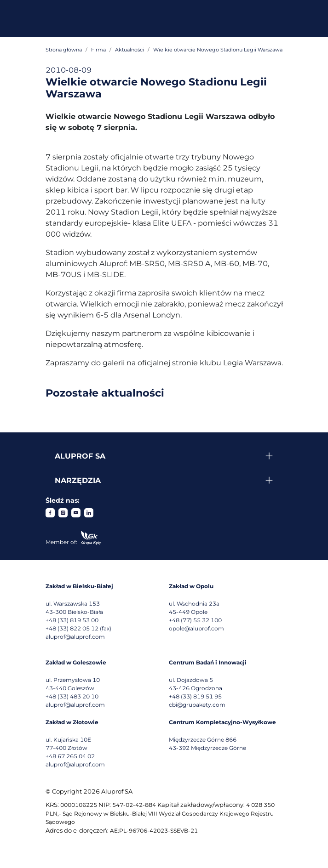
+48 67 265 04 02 (70, 756)
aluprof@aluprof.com (75, 637)
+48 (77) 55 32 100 (195, 620)
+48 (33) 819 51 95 (195, 696)
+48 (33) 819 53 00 (72, 620)
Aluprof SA (80, 456)
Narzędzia (78, 480)
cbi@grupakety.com (197, 705)
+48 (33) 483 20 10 (72, 696)
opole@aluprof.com (196, 628)
